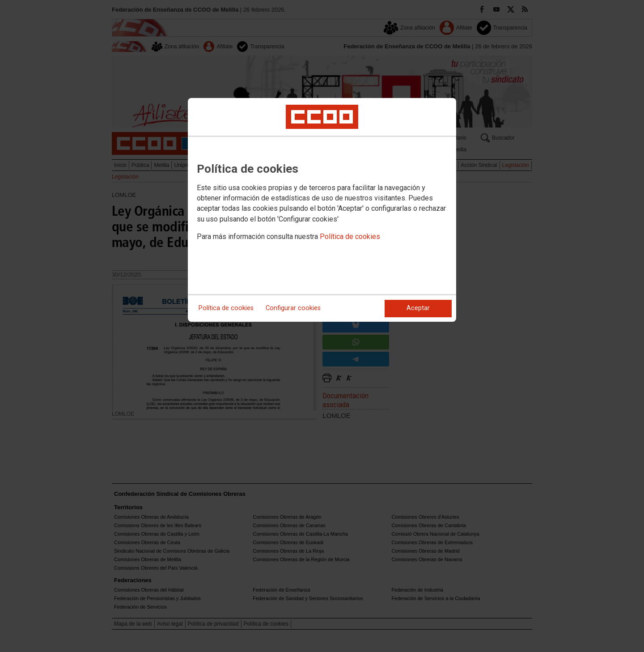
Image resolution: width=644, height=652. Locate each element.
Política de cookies (350, 237)
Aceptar (418, 308)
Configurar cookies (293, 308)
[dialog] (322, 210)
